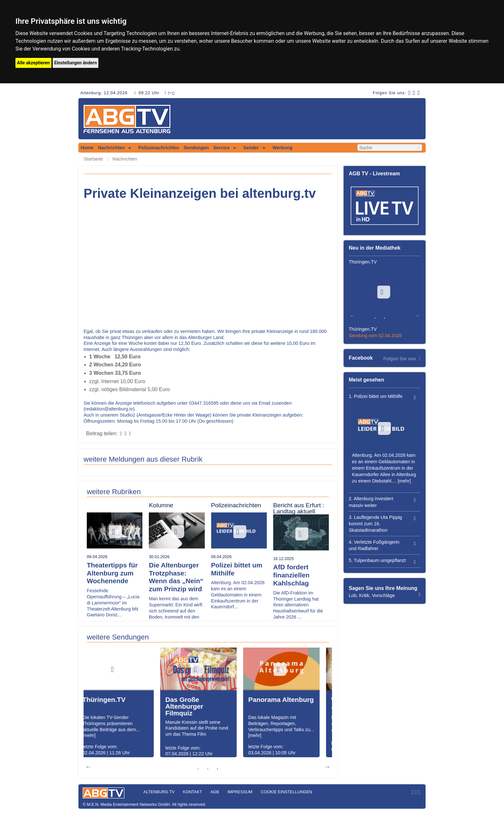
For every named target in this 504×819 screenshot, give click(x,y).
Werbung (283, 148)
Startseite (93, 159)
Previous (88, 767)
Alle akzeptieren (33, 63)
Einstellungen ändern (76, 63)
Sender (251, 148)
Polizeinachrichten (159, 148)
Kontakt (193, 792)
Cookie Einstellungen (286, 792)
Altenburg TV (159, 792)
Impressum (240, 792)
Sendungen (196, 148)
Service (222, 148)
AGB (215, 792)
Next (327, 767)
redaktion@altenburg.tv (109, 409)
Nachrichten (111, 148)
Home (87, 148)
